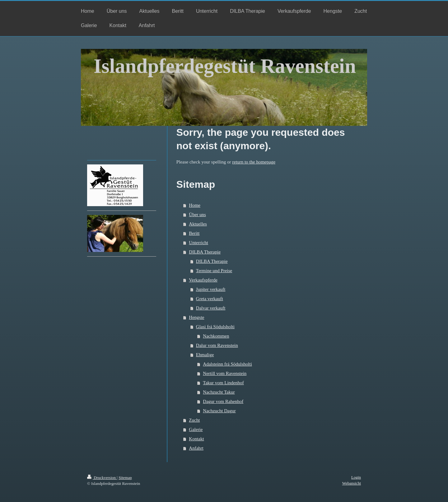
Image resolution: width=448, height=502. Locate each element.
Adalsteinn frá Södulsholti (227, 364)
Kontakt (196, 439)
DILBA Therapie (205, 252)
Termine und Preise (214, 271)
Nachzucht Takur (219, 392)
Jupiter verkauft (211, 289)
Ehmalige (205, 355)
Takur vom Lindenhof (223, 383)
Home (195, 205)
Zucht (194, 420)
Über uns (197, 215)
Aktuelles (198, 224)
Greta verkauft (210, 299)
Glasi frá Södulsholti (215, 327)
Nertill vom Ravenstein (225, 373)
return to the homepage (254, 162)
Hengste (196, 317)
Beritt (194, 233)
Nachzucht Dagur (219, 411)
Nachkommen (216, 336)
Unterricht (198, 243)
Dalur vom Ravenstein (217, 345)
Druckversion (102, 478)
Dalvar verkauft (211, 308)
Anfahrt (196, 448)
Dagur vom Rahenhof (223, 401)
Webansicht (352, 483)
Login (356, 477)
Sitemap (125, 478)
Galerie (196, 429)
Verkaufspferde (203, 280)
